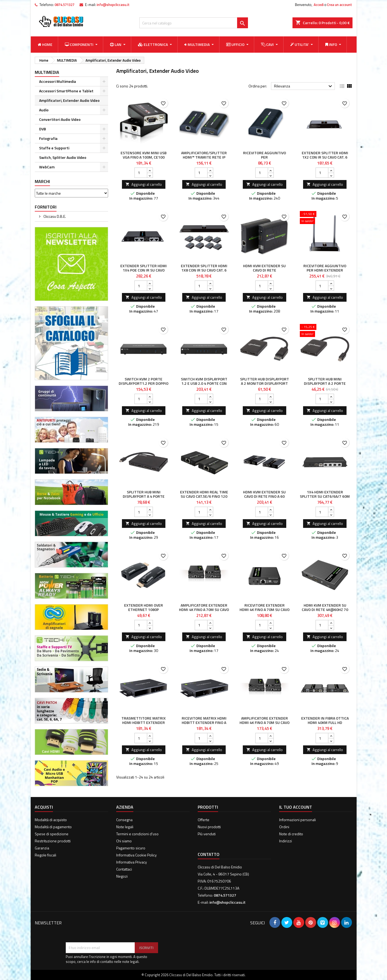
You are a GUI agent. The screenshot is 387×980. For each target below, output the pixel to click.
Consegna (124, 820)
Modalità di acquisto (51, 820)
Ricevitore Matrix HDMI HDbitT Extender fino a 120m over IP (204, 722)
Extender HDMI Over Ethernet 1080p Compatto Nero (144, 609)
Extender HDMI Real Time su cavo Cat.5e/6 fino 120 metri (204, 496)
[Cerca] (194, 23)
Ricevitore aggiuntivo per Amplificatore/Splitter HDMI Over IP (265, 159)
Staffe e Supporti (54, 148)
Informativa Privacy (132, 862)
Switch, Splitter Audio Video (63, 157)
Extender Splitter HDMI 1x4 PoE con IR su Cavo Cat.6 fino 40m (144, 270)
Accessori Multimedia (58, 81)
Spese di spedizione (52, 834)
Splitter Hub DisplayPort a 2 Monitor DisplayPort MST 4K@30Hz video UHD (265, 383)
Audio (44, 110)
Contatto (209, 854)
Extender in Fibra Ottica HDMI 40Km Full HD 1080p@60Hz (325, 722)
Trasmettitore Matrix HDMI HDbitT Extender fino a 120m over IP (144, 722)
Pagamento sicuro (131, 848)
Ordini (284, 827)
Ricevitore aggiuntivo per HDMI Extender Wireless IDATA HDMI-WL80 (325, 270)
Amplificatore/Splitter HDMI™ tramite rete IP (204, 155)
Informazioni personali (298, 820)
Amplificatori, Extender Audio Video (69, 100)
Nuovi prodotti (209, 827)
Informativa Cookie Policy (136, 855)
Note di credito (291, 834)
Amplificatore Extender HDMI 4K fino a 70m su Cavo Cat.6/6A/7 (204, 609)
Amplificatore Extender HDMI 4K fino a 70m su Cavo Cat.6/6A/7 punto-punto (265, 722)
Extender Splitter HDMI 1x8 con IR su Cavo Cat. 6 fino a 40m (204, 270)
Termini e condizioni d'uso (137, 834)
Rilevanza (304, 86)
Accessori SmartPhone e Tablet (66, 91)
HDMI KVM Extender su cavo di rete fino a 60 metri (264, 496)
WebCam (47, 167)
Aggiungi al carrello (144, 184)
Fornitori (46, 207)
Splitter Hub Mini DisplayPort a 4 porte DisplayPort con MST (144, 496)
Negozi (122, 876)
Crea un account (339, 5)
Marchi (42, 181)
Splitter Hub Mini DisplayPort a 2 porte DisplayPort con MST (325, 383)
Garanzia (42, 848)
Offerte (204, 820)
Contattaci (124, 869)
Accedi (319, 5)
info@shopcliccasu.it (113, 5)
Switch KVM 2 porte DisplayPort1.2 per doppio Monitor (144, 383)
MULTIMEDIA (47, 72)
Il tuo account (296, 807)
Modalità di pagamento (53, 827)
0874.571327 (64, 5)
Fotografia (48, 138)
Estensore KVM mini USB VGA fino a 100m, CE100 (144, 155)
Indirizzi (286, 841)
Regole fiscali (45, 855)
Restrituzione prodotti (53, 841)
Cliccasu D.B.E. (54, 216)
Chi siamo (124, 841)
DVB (43, 129)
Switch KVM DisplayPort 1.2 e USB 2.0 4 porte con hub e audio (204, 383)
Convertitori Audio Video (60, 119)
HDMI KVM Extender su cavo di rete (264, 268)
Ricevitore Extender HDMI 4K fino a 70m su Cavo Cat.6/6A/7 (265, 609)
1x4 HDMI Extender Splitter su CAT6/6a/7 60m (325, 494)
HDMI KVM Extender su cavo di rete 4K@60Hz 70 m (325, 609)
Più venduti (207, 834)
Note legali (125, 827)
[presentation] (107, 929)
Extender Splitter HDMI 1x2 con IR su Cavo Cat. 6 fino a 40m (325, 157)
